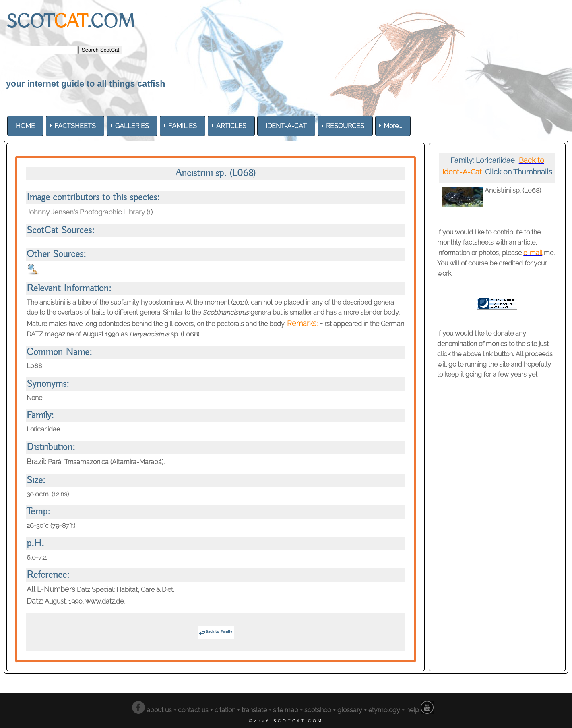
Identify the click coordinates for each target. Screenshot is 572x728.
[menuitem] (25, 126)
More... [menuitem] (393, 126)
